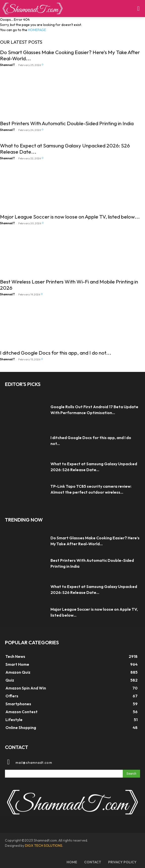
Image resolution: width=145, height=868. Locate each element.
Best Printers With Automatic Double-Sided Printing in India (67, 123)
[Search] (131, 774)
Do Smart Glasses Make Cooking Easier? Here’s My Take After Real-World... (70, 55)
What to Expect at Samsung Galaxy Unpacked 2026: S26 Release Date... (65, 149)
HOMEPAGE (37, 30)
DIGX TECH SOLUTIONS (44, 846)
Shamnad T (7, 65)
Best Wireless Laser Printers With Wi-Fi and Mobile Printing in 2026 (69, 285)
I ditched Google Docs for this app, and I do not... (56, 353)
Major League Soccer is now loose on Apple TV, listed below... (70, 217)
